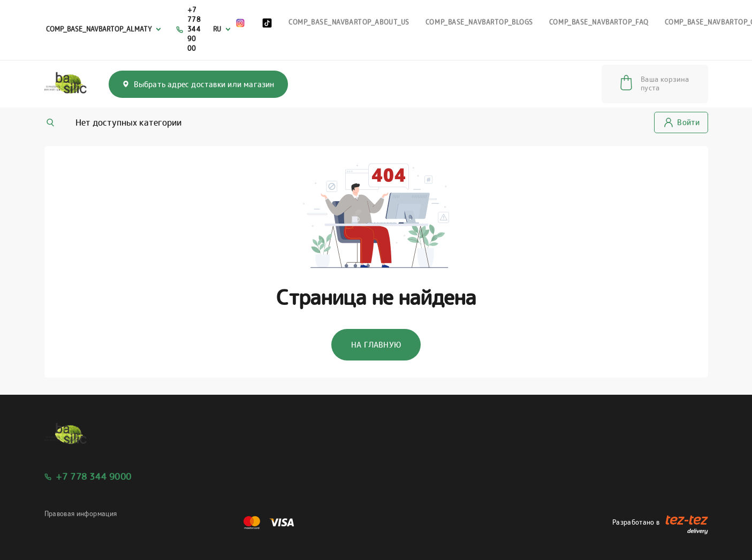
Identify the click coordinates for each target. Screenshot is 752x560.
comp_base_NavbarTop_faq (599, 22)
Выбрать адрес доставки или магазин (198, 84)
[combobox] (105, 30)
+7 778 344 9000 (94, 477)
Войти (682, 122)
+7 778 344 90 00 (194, 29)
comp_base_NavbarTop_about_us (349, 22)
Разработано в (660, 523)
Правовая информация (81, 514)
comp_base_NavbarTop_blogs (479, 22)
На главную (376, 345)
